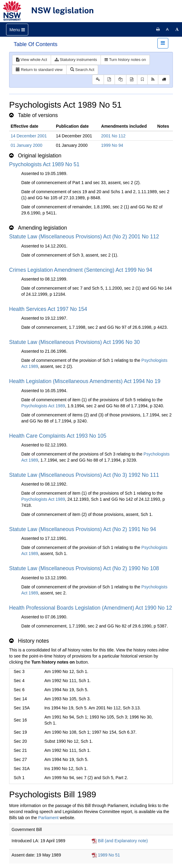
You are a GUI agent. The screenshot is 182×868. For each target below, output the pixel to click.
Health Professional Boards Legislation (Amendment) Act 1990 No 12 (91, 608)
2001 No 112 (113, 136)
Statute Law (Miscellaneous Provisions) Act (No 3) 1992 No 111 (84, 475)
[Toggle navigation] (17, 30)
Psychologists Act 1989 (43, 406)
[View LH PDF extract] (120, 80)
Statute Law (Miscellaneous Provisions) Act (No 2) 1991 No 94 (82, 529)
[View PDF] (109, 80)
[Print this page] (158, 29)
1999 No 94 (112, 145)
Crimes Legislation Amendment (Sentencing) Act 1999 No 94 (81, 270)
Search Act (82, 70)
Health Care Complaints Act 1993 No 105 (58, 436)
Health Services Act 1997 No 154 (48, 309)
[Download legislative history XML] (132, 80)
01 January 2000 (26, 145)
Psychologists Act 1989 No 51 (44, 164)
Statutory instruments (76, 60)
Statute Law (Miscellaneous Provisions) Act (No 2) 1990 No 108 (84, 568)
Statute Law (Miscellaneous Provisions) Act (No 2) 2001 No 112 (84, 237)
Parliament (48, 818)
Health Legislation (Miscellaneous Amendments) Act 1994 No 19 (85, 381)
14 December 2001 (29, 136)
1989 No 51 (109, 855)
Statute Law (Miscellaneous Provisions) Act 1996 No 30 (74, 342)
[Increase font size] (177, 29)
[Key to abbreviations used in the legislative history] (98, 80)
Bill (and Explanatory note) (123, 841)
